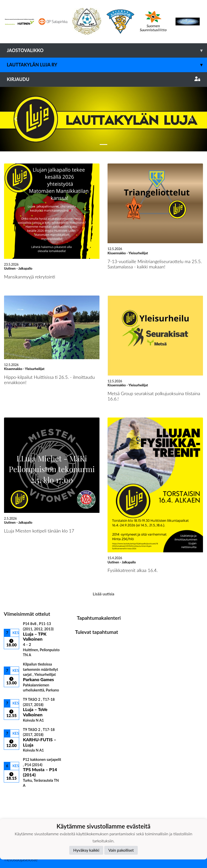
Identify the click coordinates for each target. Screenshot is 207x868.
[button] (15, 119)
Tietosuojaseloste (21, 859)
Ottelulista (16, 796)
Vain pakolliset (121, 850)
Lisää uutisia (103, 594)
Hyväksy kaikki (86, 850)
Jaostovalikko (107, 50)
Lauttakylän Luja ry (107, 65)
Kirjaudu (104, 79)
